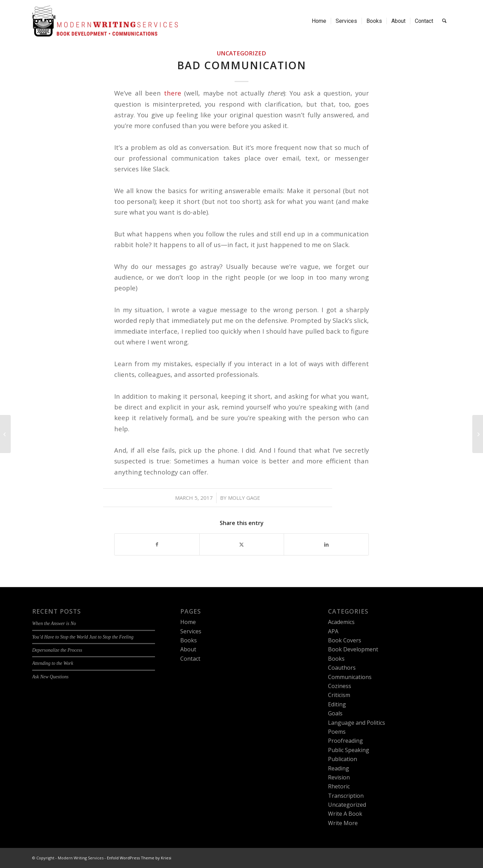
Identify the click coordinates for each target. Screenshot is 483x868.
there (173, 93)
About (188, 649)
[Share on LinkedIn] (326, 544)
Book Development (353, 649)
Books (189, 640)
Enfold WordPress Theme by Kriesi (139, 858)
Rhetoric (339, 786)
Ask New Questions (50, 677)
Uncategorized (241, 53)
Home (188, 622)
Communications (350, 677)
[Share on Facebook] (157, 544)
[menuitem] (319, 21)
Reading (339, 768)
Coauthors (342, 668)
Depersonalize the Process (57, 650)
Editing (337, 704)
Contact (190, 659)
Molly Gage (244, 498)
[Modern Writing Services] (105, 21)
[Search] (444, 21)
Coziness (340, 686)
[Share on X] (242, 544)
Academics (341, 622)
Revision (339, 777)
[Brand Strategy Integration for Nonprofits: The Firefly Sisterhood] (478, 434)
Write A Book (345, 814)
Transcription (346, 796)
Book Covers (345, 640)
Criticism (339, 695)
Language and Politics (357, 723)
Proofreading (345, 741)
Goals (335, 713)
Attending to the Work (53, 663)
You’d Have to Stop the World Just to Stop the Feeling (83, 637)
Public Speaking (349, 750)
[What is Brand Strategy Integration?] (5, 434)
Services (191, 631)
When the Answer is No (54, 623)
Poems (337, 732)
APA (333, 631)
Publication (343, 759)
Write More (343, 823)
